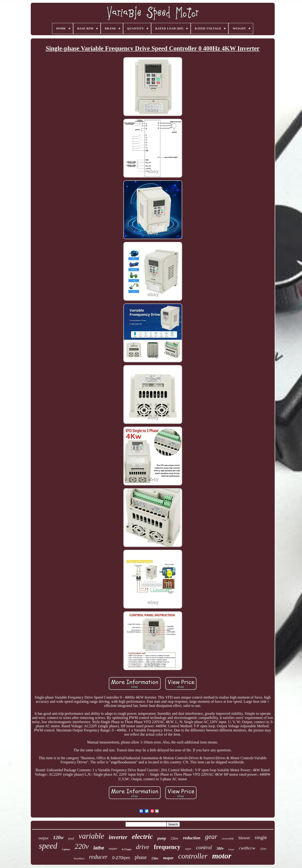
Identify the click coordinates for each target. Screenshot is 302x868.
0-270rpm (121, 858)
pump (162, 838)
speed (48, 846)
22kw (175, 838)
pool (71, 838)
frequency (167, 847)
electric (142, 836)
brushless (79, 859)
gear (211, 837)
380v (220, 848)
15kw (155, 858)
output (43, 838)
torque (231, 849)
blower (244, 838)
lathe (99, 848)
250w (263, 849)
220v (82, 846)
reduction (192, 838)
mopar (168, 858)
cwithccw (247, 848)
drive (143, 847)
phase (141, 857)
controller (193, 856)
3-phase (66, 849)
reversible (228, 838)
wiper (188, 849)
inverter (118, 837)
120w (58, 837)
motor (222, 856)
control (204, 847)
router (113, 849)
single (261, 837)
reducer (98, 857)
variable (91, 836)
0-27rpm (127, 849)
